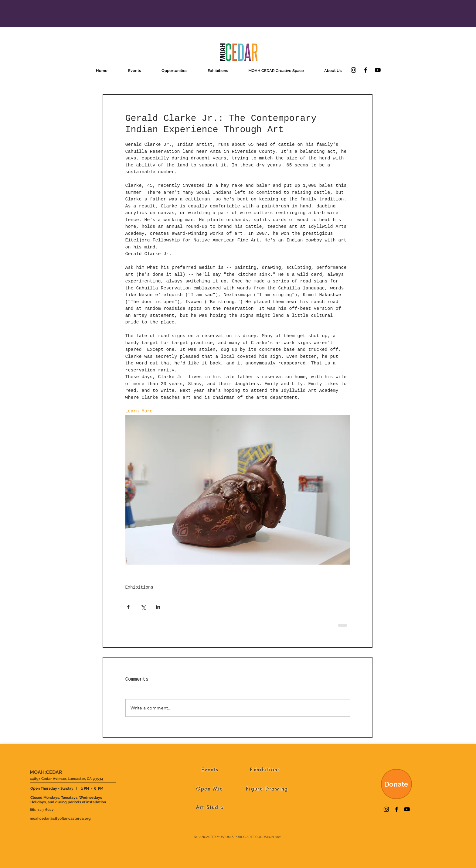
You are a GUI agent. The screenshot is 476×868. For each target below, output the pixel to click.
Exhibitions (139, 587)
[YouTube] (378, 70)
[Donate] (396, 784)
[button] (134, 71)
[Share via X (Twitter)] (143, 607)
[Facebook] (366, 70)
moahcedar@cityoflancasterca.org (60, 818)
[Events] (210, 770)
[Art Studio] (210, 807)
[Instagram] (354, 70)
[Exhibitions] (265, 770)
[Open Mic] (210, 789)
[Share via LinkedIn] (158, 607)
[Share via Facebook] (128, 607)
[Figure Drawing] (267, 789)
